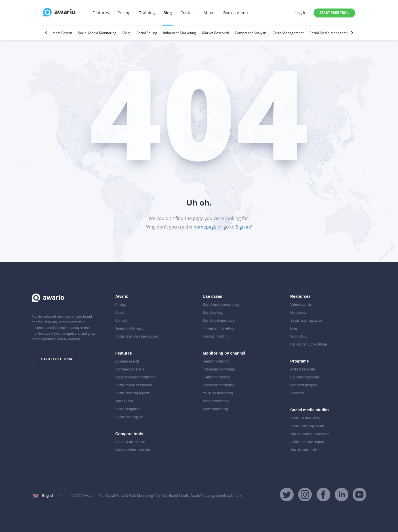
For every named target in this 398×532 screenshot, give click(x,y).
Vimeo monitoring (216, 401)
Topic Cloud (124, 401)
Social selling (213, 313)
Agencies (297, 393)
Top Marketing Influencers (310, 434)
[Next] (351, 33)
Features (101, 13)
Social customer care (219, 321)
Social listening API (130, 417)
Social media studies (310, 410)
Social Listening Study (307, 426)
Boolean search (127, 361)
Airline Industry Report (307, 442)
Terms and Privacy (129, 328)
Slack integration (128, 409)
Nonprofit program (304, 385)
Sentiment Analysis (130, 369)
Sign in (243, 227)
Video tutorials (301, 305)
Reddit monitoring (216, 361)
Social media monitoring (221, 305)
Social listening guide (306, 321)
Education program (305, 377)
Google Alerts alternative (134, 450)
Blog (168, 13)
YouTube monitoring (218, 393)
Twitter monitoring (216, 377)
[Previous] (47, 33)
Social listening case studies (137, 336)
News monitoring (215, 409)
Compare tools (129, 434)
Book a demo (235, 13)
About (209, 13)
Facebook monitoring (219, 385)
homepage (205, 227)
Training (147, 13)
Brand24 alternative (130, 442)
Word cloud (299, 336)
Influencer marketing (218, 328)
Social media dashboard (134, 385)
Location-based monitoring (135, 377)
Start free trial (334, 13)
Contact (188, 13)
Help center (299, 313)
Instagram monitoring (219, 369)
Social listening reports (133, 393)
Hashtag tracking (216, 336)
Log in (301, 13)
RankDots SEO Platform (308, 344)
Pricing (124, 13)
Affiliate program (303, 369)
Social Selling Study (305, 418)
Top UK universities (305, 450)
